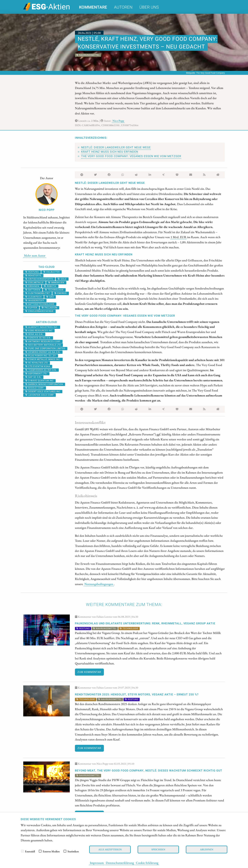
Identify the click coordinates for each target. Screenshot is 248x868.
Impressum (97, 863)
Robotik (50, 286)
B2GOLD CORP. (35, 388)
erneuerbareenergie (39, 311)
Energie (61, 293)
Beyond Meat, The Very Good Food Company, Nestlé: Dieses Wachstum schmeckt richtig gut (149, 771)
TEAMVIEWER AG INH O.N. (41, 370)
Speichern (158, 849)
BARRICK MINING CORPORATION (44, 384)
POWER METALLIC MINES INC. (43, 359)
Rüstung (32, 272)
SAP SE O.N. (33, 377)
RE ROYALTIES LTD (37, 363)
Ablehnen (207, 849)
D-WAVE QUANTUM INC (39, 381)
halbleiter (51, 272)
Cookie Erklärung (147, 863)
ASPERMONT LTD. (36, 374)
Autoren (123, 7)
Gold (62, 279)
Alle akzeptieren (110, 849)
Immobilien (56, 283)
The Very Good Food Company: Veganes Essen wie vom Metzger (131, 156)
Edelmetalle (34, 283)
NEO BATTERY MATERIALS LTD (43, 345)
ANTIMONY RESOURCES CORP (43, 341)
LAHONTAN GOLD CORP (40, 395)
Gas (50, 297)
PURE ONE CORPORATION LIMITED (45, 348)
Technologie (54, 290)
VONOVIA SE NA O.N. (38, 338)
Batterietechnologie (40, 304)
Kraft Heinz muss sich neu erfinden (110, 152)
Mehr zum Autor (35, 255)
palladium (49, 308)
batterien (33, 290)
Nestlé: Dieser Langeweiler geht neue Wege (116, 147)
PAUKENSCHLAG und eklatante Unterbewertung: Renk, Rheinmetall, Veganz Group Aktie (145, 623)
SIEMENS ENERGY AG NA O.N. (43, 352)
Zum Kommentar (89, 672)
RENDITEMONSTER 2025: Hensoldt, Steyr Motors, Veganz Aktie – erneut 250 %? (137, 695)
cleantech (33, 297)
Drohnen (32, 286)
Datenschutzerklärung (120, 863)
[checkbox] (22, 851)
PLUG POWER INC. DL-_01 (41, 356)
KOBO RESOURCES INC (39, 331)
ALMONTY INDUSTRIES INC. (42, 327)
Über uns (149, 7)
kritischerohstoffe (39, 279)
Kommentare (93, 7)
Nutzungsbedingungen (99, 584)
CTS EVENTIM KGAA (38, 366)
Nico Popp (118, 121)
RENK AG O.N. (34, 334)
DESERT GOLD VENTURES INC (43, 391)
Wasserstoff (35, 300)
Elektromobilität (38, 293)
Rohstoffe (33, 276)
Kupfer (31, 308)
